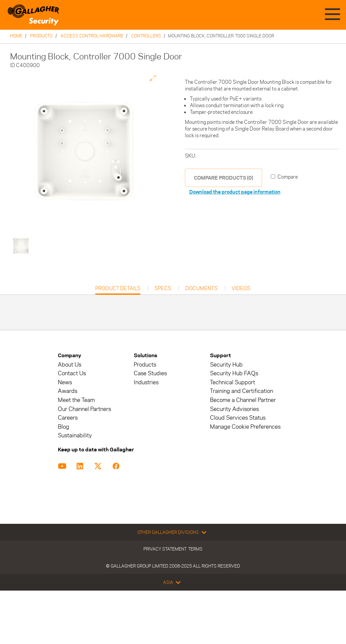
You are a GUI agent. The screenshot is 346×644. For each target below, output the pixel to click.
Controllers (146, 36)
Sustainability (75, 436)
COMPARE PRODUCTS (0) (223, 178)
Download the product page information (235, 192)
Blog (64, 427)
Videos (241, 288)
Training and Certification (242, 391)
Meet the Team (76, 400)
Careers (68, 418)
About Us (70, 365)
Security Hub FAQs (234, 373)
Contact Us (72, 373)
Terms (195, 549)
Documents (201, 288)
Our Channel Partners (84, 409)
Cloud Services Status (238, 418)
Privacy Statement (165, 549)
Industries (146, 382)
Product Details (118, 290)
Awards (68, 391)
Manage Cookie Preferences (245, 427)
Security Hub (226, 365)
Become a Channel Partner (243, 400)
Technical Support (233, 382)
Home (16, 36)
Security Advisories (234, 409)
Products (41, 36)
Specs (163, 288)
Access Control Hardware (92, 36)
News (65, 382)
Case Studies (150, 373)
